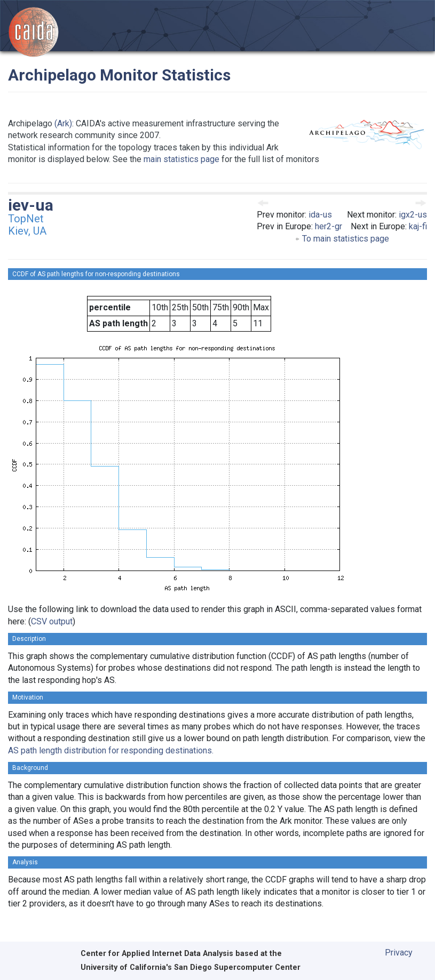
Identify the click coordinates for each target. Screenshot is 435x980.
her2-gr (329, 226)
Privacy (399, 953)
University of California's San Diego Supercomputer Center (191, 967)
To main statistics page (342, 239)
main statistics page (181, 159)
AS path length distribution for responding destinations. (111, 750)
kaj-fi (418, 226)
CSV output (52, 621)
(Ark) (63, 123)
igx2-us (413, 215)
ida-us (320, 215)
